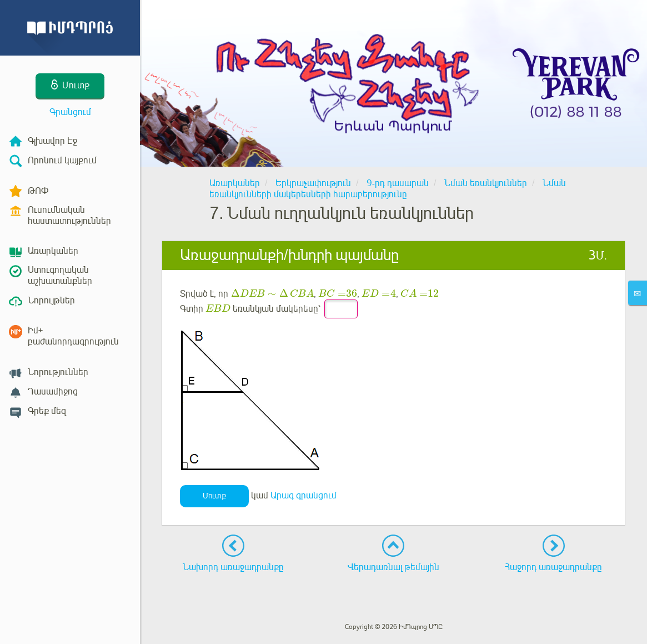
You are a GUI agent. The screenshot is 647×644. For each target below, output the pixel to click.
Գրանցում (70, 112)
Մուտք (214, 496)
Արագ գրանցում (304, 496)
